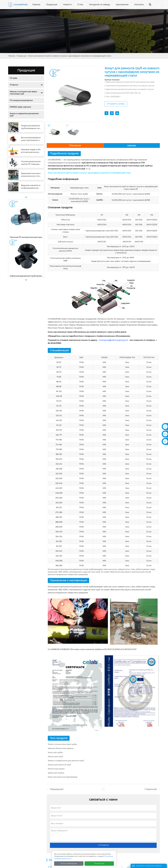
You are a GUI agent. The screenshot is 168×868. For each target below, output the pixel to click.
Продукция (22, 56)
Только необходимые (69, 863)
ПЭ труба (13, 78)
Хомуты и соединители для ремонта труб (24, 115)
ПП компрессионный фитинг (21, 100)
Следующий (151, 789)
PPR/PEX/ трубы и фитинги (20, 107)
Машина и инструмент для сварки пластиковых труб (24, 93)
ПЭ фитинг (14, 85)
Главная (12, 56)
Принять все (99, 863)
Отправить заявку (116, 104)
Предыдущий (57, 789)
